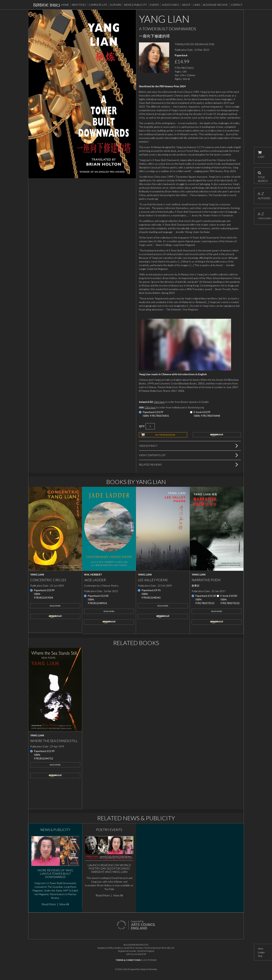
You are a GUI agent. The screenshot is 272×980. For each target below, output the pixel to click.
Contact (237, 5)
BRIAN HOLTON (205, 44)
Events (154, 5)
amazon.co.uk (217, 435)
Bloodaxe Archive (215, 5)
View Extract (148, 446)
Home (65, 5)
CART (261, 155)
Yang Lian (37, 574)
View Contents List (152, 455)
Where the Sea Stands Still (54, 741)
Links (197, 5)
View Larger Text (261, 952)
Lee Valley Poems (153, 580)
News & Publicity (136, 5)
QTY (142, 426)
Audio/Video (170, 5)
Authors (116, 5)
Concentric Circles (48, 580)
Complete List (98, 5)
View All (64, 904)
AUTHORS (263, 196)
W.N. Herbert (93, 574)
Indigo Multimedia (148, 969)
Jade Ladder (95, 580)
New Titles (79, 5)
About (186, 5)
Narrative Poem (206, 580)
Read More (55, 606)
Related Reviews (150, 465)
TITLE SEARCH (263, 176)
